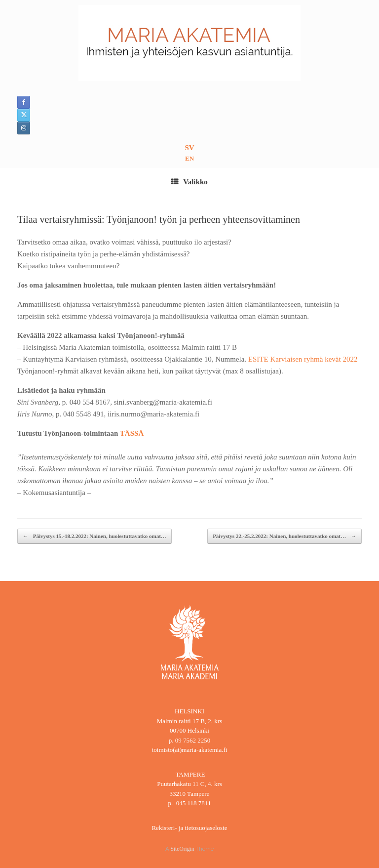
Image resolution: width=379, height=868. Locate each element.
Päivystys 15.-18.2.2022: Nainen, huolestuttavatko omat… (95, 536)
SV (189, 148)
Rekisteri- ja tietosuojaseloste (189, 828)
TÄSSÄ (133, 433)
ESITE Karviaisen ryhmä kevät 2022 (303, 359)
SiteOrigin (183, 849)
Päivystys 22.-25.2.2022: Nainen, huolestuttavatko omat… (284, 536)
